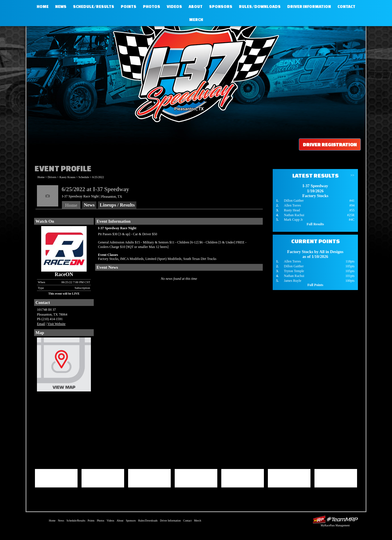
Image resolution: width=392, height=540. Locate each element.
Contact (346, 7)
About (196, 7)
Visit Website (57, 324)
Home (43, 7)
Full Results (315, 224)
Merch (196, 20)
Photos (152, 7)
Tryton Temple (294, 271)
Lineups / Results (117, 205)
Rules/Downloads (260, 7)
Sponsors (221, 7)
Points (129, 7)
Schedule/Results (94, 7)
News (61, 7)
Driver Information (309, 7)
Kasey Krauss (67, 177)
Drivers (52, 177)
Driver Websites (335, 519)
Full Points (315, 285)
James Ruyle (292, 281)
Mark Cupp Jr (293, 220)
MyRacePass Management (335, 525)
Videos (174, 7)
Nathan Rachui (294, 215)
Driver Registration (330, 144)
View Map (64, 366)
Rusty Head (292, 210)
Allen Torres (292, 205)
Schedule (84, 177)
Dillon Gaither (294, 201)
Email (41, 324)
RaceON (64, 274)
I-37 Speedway (195, 72)
